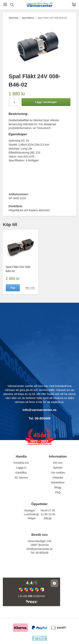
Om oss (58, 463)
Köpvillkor (21, 473)
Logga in (21, 468)
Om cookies (58, 473)
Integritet (58, 478)
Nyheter (58, 468)
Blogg (58, 487)
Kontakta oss (21, 463)
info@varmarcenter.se (39, 549)
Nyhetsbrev (58, 482)
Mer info (30, 288)
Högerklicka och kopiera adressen (29, 210)
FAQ (58, 492)
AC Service (21, 478)
